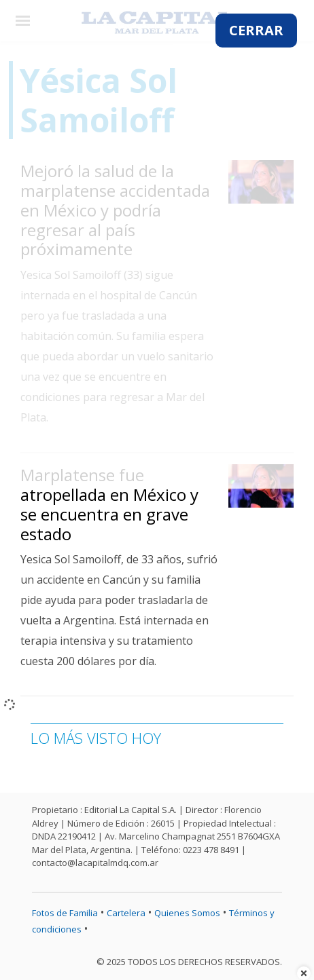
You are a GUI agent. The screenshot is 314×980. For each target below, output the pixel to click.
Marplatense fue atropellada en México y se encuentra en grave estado (109, 504)
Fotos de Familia (65, 913)
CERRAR (256, 30)
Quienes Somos (187, 913)
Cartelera (126, 913)
